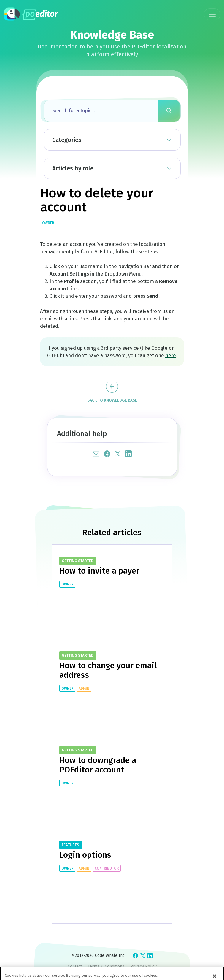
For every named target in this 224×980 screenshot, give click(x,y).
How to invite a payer (99, 571)
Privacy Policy (143, 966)
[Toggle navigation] (212, 14)
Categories (67, 140)
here (171, 355)
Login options (85, 855)
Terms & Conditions (106, 966)
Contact (75, 966)
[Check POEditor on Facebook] (135, 956)
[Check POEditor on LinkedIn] (150, 956)
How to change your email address (108, 670)
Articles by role (73, 168)
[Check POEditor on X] (143, 956)
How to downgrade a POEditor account (98, 765)
